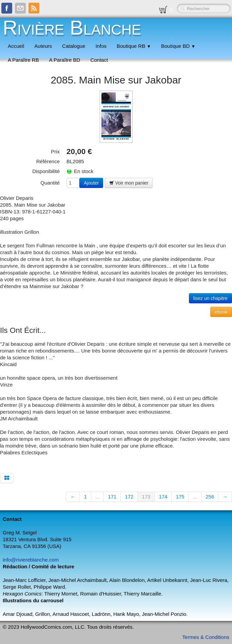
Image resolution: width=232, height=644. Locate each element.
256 (210, 497)
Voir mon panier (129, 183)
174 (163, 497)
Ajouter (91, 183)
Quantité (50, 183)
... (98, 497)
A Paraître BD (65, 60)
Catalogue (74, 46)
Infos (101, 46)
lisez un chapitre (210, 298)
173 (146, 497)
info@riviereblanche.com (31, 560)
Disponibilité (46, 171)
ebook (221, 312)
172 (129, 497)
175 (180, 497)
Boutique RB (134, 46)
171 (112, 497)
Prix (55, 151)
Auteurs (43, 46)
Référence (48, 161)
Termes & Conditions (206, 637)
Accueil (16, 46)
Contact (99, 60)
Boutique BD (178, 46)
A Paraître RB (23, 60)
